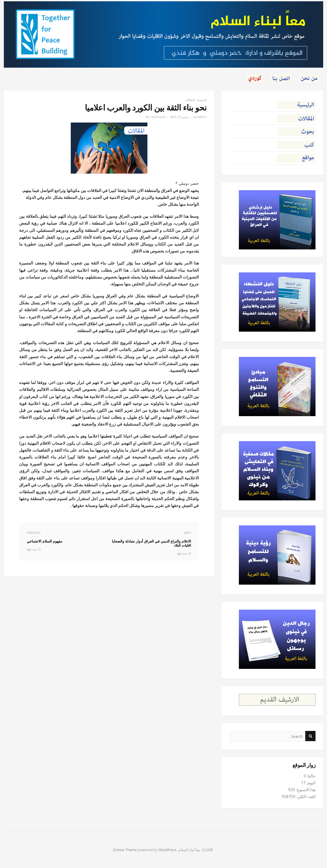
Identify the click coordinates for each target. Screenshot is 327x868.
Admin (202, 117)
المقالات (190, 100)
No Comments (155, 117)
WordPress (167, 850)
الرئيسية (202, 100)
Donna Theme (125, 850)
